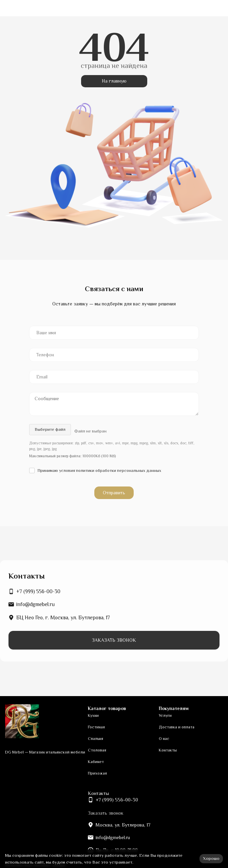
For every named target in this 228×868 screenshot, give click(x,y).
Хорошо (211, 858)
